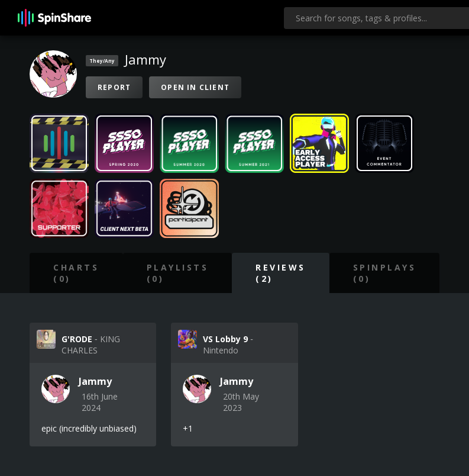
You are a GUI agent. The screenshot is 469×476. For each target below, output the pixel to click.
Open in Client (195, 87)
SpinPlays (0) (385, 273)
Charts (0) (76, 273)
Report (114, 87)
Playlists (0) (178, 273)
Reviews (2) (281, 273)
